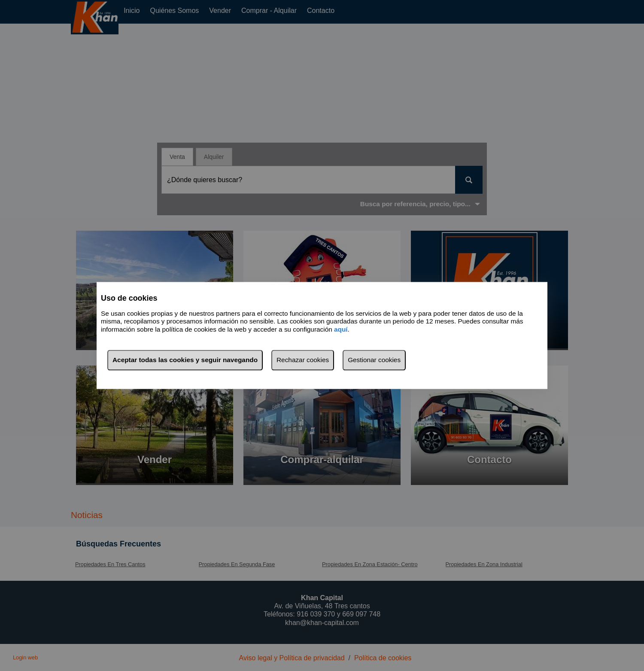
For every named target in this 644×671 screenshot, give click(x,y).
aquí (341, 329)
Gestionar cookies (374, 360)
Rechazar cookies (303, 360)
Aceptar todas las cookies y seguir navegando (185, 360)
